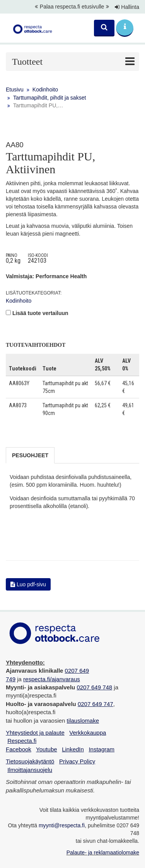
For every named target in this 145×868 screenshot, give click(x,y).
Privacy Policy (77, 761)
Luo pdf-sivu (28, 584)
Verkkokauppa (88, 733)
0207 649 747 (96, 704)
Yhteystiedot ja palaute (35, 733)
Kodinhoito (45, 90)
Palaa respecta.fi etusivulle (72, 7)
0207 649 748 (94, 687)
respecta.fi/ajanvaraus (52, 679)
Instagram (101, 749)
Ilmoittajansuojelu (30, 770)
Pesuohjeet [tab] (30, 455)
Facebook (19, 749)
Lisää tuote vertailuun (40, 313)
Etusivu (15, 90)
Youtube (47, 749)
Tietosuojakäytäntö (30, 761)
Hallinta (127, 7)
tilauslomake (83, 721)
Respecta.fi (22, 741)
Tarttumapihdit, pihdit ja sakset (49, 98)
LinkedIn (73, 749)
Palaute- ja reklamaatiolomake (103, 852)
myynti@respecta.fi (62, 825)
